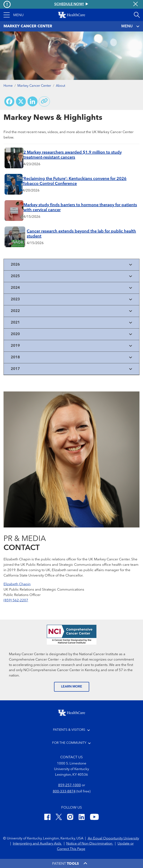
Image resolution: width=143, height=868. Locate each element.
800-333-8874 (64, 792)
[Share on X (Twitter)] (21, 101)
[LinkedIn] (82, 818)
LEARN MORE (72, 687)
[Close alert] (136, 4)
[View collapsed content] (71, 265)
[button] (14, 15)
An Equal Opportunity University (113, 839)
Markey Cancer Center (34, 86)
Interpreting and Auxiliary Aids (37, 844)
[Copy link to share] (44, 101)
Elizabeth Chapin (17, 584)
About (61, 86)
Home (8, 86)
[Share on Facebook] (9, 101)
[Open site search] (137, 15)
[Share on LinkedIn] (32, 101)
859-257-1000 (70, 785)
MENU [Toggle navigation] (130, 26)
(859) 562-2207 (16, 600)
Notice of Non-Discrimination (90, 844)
